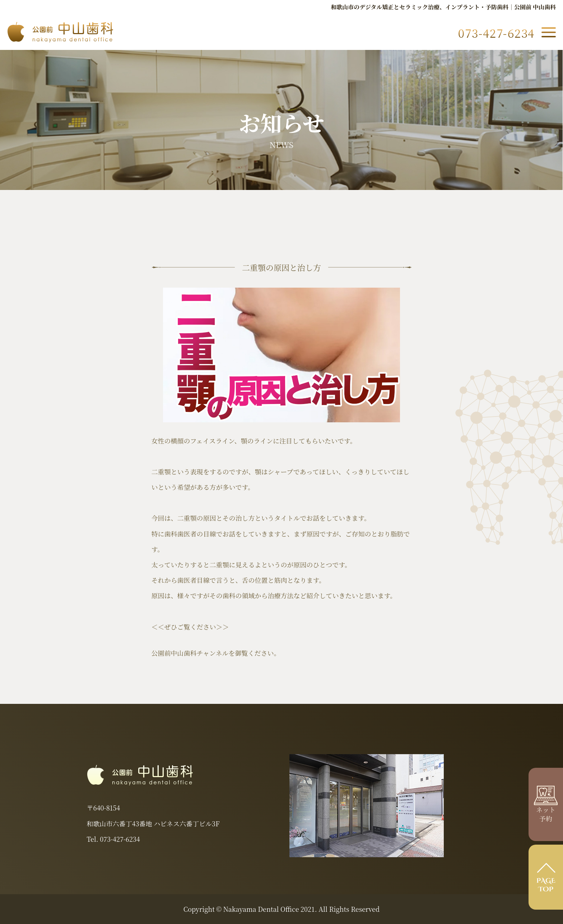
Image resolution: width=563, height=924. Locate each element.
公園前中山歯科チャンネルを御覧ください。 (216, 653)
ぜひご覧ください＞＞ (197, 627)
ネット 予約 (546, 809)
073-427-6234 (120, 839)
